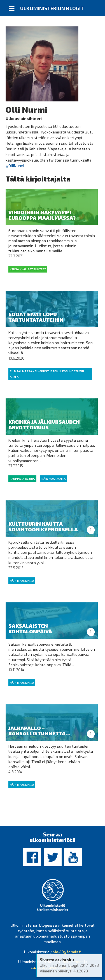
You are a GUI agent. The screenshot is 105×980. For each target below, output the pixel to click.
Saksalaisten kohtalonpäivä (30, 629)
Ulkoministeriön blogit (52, 8)
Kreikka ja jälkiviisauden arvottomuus (44, 425)
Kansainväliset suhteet (28, 269)
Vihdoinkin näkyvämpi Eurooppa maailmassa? (42, 215)
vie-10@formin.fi (67, 952)
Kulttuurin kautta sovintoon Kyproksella (43, 527)
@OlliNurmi (15, 166)
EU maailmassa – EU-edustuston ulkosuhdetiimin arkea (47, 374)
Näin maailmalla (53, 479)
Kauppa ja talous (22, 479)
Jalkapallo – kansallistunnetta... (39, 731)
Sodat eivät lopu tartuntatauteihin (36, 317)
